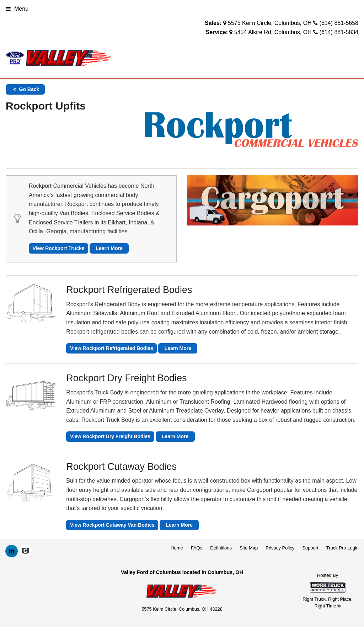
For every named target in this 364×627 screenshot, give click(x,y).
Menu (17, 9)
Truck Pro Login (342, 548)
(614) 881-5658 (339, 23)
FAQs (197, 548)
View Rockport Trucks (59, 248)
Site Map (249, 548)
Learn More (109, 248)
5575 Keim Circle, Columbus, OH (270, 23)
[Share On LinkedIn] (12, 551)
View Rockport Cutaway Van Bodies (112, 525)
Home (177, 548)
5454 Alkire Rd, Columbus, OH (273, 32)
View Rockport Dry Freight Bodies (110, 436)
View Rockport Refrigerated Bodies (112, 348)
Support (310, 548)
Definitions (221, 548)
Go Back (25, 89)
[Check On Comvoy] (25, 551)
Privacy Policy (280, 548)
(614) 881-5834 (339, 32)
